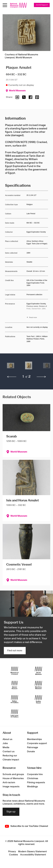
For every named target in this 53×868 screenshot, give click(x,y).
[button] (11, 367)
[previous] (12, 377)
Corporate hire (35, 774)
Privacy (12, 852)
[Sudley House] (38, 699)
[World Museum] (38, 671)
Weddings (32, 787)
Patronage (33, 747)
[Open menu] (5, 5)
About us (7, 739)
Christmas (33, 778)
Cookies (14, 855)
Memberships (34, 739)
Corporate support (37, 743)
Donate (31, 752)
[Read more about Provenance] (37, 311)
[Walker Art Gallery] (15, 699)
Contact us (9, 752)
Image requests (11, 787)
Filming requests (36, 783)
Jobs (5, 743)
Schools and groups (13, 774)
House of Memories (13, 778)
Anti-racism (9, 783)
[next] (41, 377)
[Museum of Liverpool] (15, 671)
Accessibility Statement (33, 855)
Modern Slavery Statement (32, 852)
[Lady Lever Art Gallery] (15, 713)
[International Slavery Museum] (15, 685)
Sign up (11, 812)
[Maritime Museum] (38, 685)
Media (6, 747)
